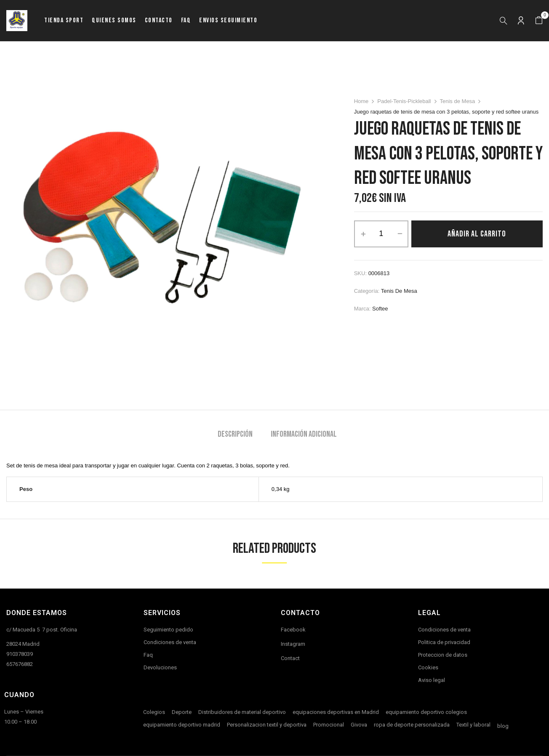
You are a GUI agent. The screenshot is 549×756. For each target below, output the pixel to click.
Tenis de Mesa (458, 101)
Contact (290, 658)
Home (361, 101)
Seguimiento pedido (168, 630)
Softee (380, 309)
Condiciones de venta (170, 642)
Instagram (293, 644)
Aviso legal (432, 680)
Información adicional (304, 434)
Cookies (428, 667)
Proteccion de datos (443, 655)
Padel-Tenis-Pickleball (404, 101)
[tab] (235, 435)
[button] (539, 21)
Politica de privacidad (444, 642)
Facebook (293, 630)
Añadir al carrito (477, 234)
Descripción (235, 434)
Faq (148, 655)
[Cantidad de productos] (381, 234)
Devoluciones (160, 667)
